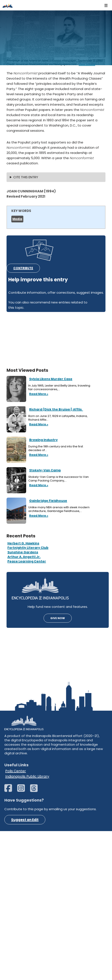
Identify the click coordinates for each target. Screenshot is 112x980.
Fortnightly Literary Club (28, 548)
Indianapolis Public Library (27, 925)
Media (17, 219)
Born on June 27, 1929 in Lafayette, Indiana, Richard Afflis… (58, 418)
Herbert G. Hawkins (23, 543)
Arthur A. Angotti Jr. (24, 557)
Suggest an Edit (25, 969)
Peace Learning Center (27, 561)
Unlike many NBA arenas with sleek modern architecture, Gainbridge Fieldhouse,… (59, 509)
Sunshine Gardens (23, 552)
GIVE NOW (58, 618)
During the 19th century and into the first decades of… (56, 448)
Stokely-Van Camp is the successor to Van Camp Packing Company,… (59, 479)
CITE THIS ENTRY (26, 177)
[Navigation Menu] (106, 5)
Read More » (38, 394)
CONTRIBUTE (23, 268)
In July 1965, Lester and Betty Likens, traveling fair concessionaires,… (59, 387)
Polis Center (16, 920)
